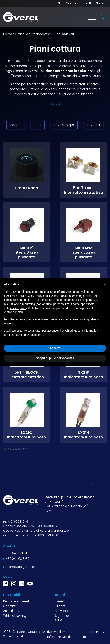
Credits (81, 637)
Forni (38, 125)
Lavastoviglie (64, 125)
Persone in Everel (16, 601)
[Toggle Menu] (92, 17)
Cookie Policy (95, 632)
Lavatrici (94, 125)
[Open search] (104, 17)
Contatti (73, 3)
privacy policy (34, 296)
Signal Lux (62, 616)
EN (58, 3)
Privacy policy (55, 632)
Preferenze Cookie (59, 637)
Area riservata (14, 611)
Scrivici (55, 104)
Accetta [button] (55, 348)
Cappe (15, 125)
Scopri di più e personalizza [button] (55, 358)
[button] (105, 284)
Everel (59, 601)
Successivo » (18, 449)
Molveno (61, 611)
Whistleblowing (15, 616)
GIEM (59, 620)
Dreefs (60, 606)
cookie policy (18, 308)
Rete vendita (95, 3)
